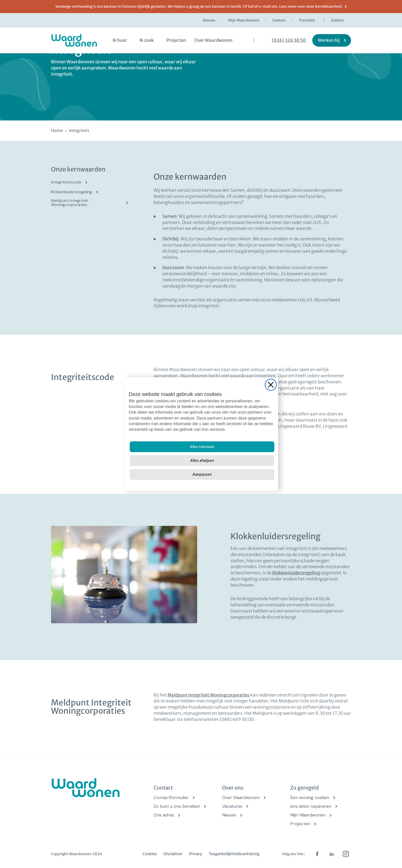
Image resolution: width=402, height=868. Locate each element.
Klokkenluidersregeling (72, 192)
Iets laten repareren (311, 806)
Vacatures (232, 806)
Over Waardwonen (213, 40)
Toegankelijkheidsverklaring (234, 854)
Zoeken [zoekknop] (337, 20)
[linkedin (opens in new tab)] (331, 854)
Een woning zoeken (310, 798)
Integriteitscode (66, 182)
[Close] (271, 385)
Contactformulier (171, 798)
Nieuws (209, 20)
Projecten (176, 40)
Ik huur (120, 40)
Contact (279, 20)
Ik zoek (147, 40)
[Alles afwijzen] (202, 461)
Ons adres (164, 815)
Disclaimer (173, 854)
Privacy (196, 854)
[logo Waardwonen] (74, 40)
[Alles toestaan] (202, 447)
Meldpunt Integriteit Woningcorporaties (70, 203)
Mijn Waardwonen (244, 20)
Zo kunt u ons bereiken (177, 806)
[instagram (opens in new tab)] (346, 854)
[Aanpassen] (202, 474)
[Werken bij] (332, 40)
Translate (307, 20)
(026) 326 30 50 (289, 40)
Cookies (150, 854)
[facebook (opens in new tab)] (317, 854)
